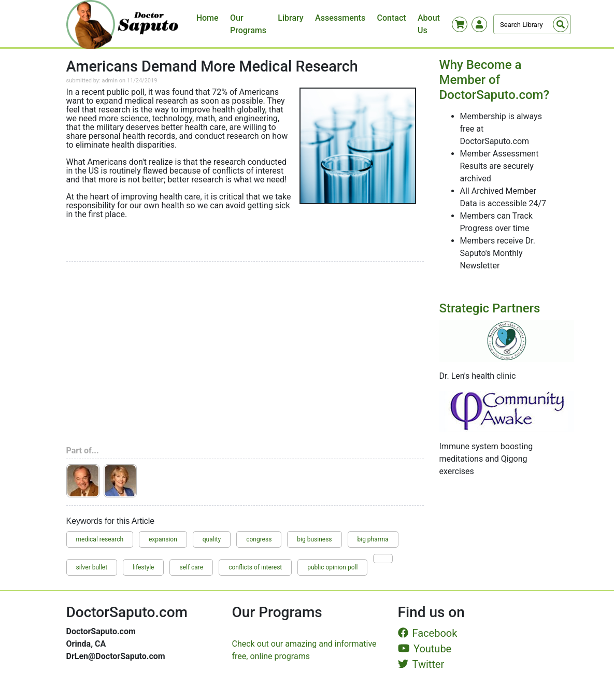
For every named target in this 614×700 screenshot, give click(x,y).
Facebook (428, 633)
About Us (429, 24)
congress (259, 539)
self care (191, 567)
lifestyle (143, 567)
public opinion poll (332, 567)
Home (208, 18)
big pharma (373, 539)
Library (290, 18)
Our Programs (248, 24)
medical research (100, 539)
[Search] (532, 24)
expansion (163, 539)
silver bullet (92, 567)
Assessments (340, 18)
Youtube (425, 649)
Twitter (421, 664)
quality (212, 539)
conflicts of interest (255, 567)
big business (314, 539)
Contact (392, 18)
